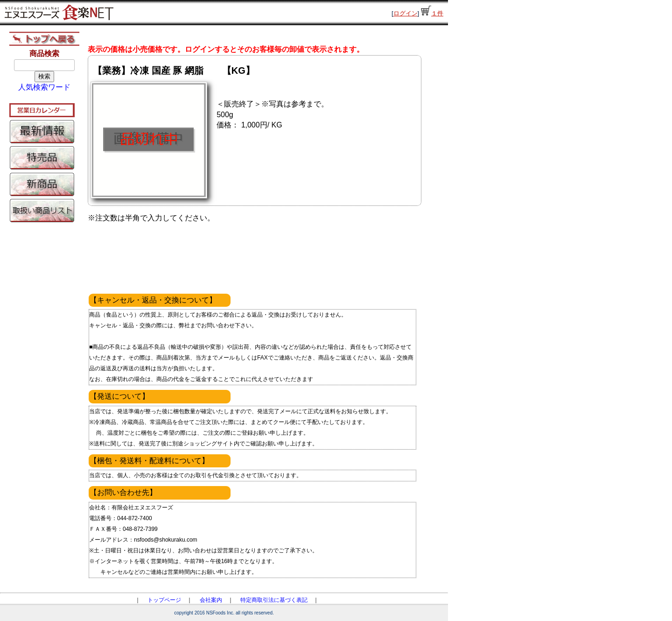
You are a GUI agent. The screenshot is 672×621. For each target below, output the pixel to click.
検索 (44, 76)
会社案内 (211, 600)
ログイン (406, 13)
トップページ (164, 600)
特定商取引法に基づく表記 (274, 600)
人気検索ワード (44, 87)
